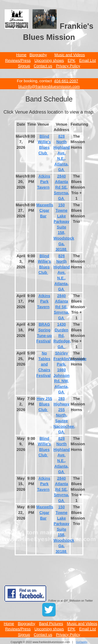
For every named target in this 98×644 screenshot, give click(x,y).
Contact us (43, 66)
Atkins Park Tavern (44, 182)
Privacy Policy (68, 66)
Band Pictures (51, 624)
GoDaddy (82, 642)
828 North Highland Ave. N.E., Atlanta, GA (62, 153)
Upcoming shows (49, 60)
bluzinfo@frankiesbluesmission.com (49, 87)
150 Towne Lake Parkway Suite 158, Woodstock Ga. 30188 (64, 227)
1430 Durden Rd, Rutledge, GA (62, 335)
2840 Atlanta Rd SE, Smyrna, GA (62, 187)
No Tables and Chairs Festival (43, 364)
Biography (38, 55)
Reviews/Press (18, 60)
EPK (72, 60)
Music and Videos (70, 55)
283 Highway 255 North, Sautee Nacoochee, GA (64, 415)
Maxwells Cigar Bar (45, 210)
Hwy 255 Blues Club (44, 404)
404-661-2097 (66, 81)
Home (21, 55)
